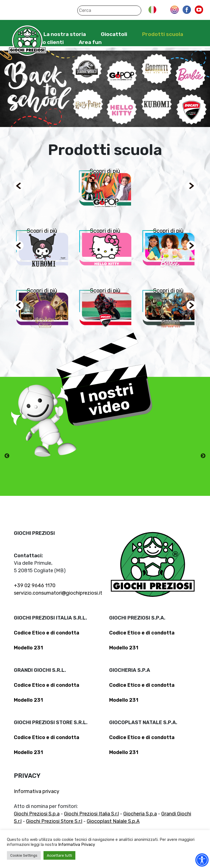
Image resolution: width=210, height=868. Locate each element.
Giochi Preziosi (27, 41)
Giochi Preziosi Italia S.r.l (91, 814)
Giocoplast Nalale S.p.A (113, 821)
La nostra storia (65, 34)
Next (203, 456)
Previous (7, 456)
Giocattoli (114, 34)
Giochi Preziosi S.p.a (37, 814)
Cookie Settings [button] (24, 855)
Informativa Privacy (77, 844)
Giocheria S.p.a (140, 814)
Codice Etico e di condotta (47, 633)
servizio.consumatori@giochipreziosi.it (58, 593)
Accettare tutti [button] (59, 855)
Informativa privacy (37, 791)
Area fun (90, 42)
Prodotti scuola (163, 34)
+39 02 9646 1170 (35, 585)
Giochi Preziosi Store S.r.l (54, 821)
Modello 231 (28, 648)
